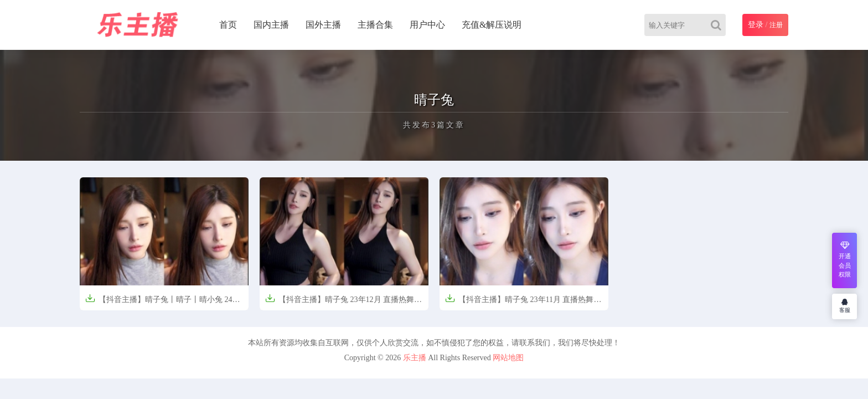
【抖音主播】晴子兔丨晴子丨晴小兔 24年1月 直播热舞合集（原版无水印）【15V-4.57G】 (163, 303)
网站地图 (508, 358)
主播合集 (375, 25)
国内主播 (271, 25)
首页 (228, 25)
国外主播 (323, 25)
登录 (756, 25)
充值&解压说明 (492, 25)
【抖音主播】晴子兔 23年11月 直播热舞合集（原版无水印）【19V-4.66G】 (523, 303)
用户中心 (427, 25)
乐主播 (415, 358)
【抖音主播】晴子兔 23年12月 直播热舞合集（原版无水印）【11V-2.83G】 (343, 303)
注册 (776, 25)
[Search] (718, 25)
